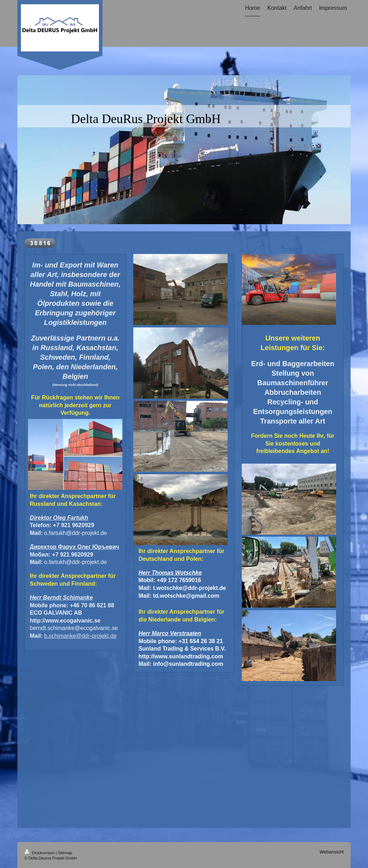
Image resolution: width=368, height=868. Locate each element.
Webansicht (331, 852)
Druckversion (40, 853)
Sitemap (65, 853)
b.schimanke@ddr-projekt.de (80, 636)
